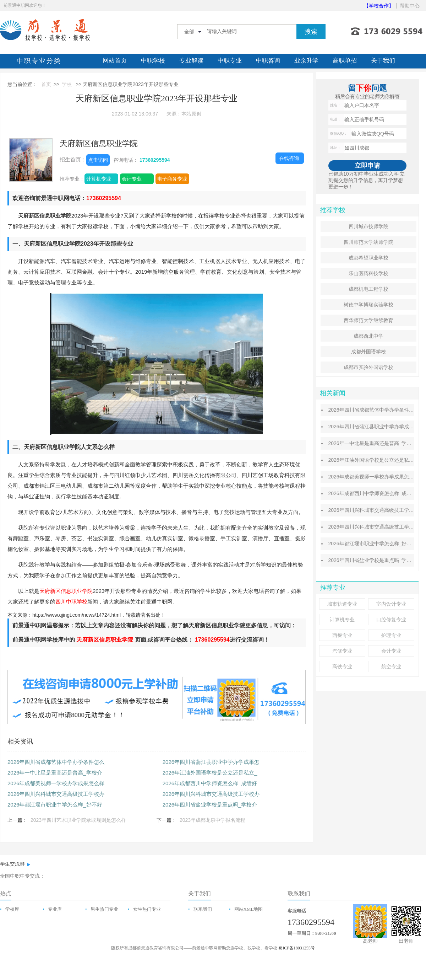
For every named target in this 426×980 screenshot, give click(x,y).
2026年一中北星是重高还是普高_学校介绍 (375, 443)
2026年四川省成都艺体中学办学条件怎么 (56, 762)
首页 (46, 84)
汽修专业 (342, 651)
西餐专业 (342, 635)
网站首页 (115, 61)
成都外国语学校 (368, 352)
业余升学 (306, 61)
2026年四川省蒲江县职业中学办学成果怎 (211, 762)
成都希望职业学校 (368, 258)
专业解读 (191, 61)
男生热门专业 (104, 909)
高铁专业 (342, 666)
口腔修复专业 (391, 620)
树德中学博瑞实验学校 (368, 305)
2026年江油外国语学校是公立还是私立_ (210, 773)
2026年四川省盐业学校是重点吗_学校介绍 (375, 560)
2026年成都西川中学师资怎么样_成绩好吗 (375, 493)
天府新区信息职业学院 (99, 143)
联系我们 (203, 909)
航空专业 (391, 666)
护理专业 (391, 635)
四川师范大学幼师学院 (368, 242)
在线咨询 (289, 158)
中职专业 (230, 61)
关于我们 (383, 61)
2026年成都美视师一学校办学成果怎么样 (56, 783)
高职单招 (345, 61)
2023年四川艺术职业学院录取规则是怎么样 (78, 820)
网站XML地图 (249, 909)
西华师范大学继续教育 (368, 320)
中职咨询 (268, 61)
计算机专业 (99, 179)
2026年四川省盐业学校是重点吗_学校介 (210, 805)
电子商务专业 (172, 179)
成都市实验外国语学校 (368, 367)
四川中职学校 (71, 602)
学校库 (12, 909)
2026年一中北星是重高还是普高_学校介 (55, 773)
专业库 (55, 909)
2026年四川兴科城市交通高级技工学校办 (56, 794)
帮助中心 (410, 6)
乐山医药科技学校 (368, 273)
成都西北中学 (368, 336)
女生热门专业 (147, 909)
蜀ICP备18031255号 (297, 948)
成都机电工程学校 (368, 289)
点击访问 (98, 160)
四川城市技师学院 (368, 226)
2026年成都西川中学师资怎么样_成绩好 (210, 783)
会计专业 (132, 179)
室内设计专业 (391, 604)
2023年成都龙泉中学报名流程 (212, 820)
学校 (67, 84)
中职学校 (153, 61)
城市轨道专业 (342, 604)
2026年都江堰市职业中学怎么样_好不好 (55, 805)
